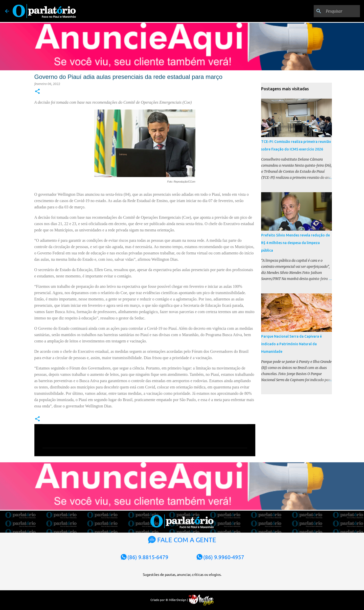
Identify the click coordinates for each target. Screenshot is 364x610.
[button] (37, 92)
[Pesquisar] (333, 11)
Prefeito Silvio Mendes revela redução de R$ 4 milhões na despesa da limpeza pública (295, 243)
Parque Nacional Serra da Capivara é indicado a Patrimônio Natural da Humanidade (291, 344)
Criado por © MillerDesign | (182, 600)
